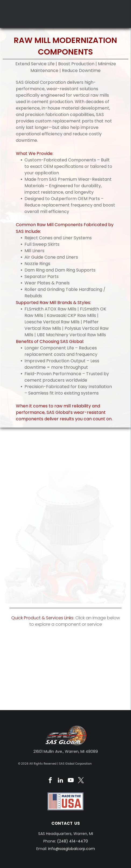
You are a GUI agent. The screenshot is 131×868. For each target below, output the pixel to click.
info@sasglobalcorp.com (72, 849)
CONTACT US (66, 823)
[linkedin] (60, 781)
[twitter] (81, 781)
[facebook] (50, 781)
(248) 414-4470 (72, 841)
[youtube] (71, 781)
